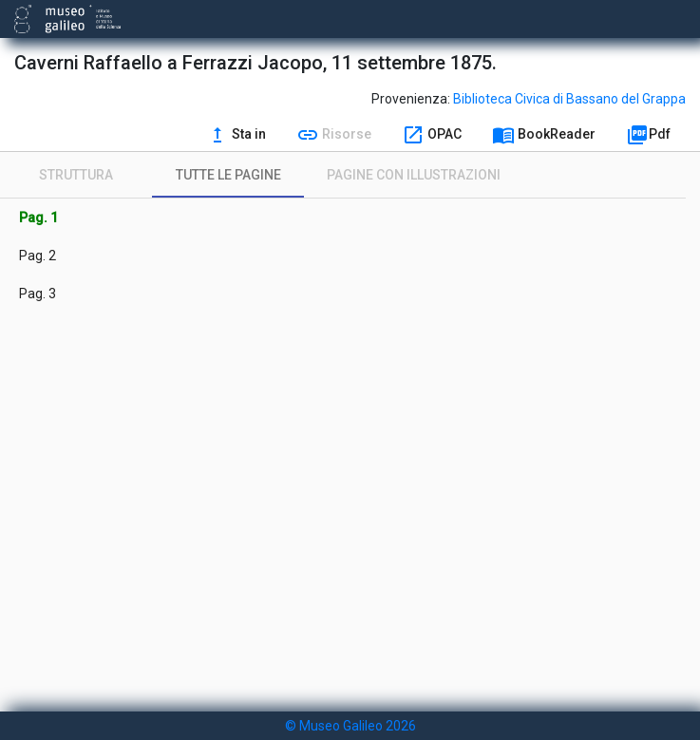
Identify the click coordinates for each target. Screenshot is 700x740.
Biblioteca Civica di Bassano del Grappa (569, 99)
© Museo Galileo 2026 (350, 726)
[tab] (76, 175)
